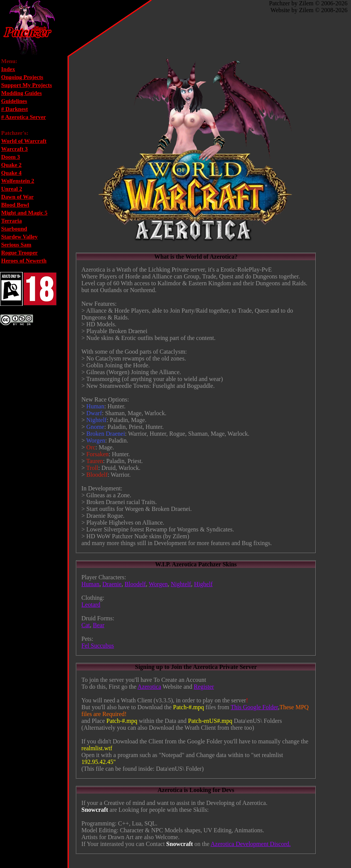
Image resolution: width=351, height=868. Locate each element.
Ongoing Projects (22, 77)
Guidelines (14, 101)
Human (91, 584)
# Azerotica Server (24, 117)
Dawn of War (17, 197)
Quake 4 (11, 173)
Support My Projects (27, 85)
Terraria (11, 221)
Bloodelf (135, 584)
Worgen (158, 584)
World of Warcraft (24, 141)
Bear (99, 625)
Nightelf (181, 584)
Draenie (112, 584)
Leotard (91, 605)
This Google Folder (254, 707)
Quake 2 (11, 165)
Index (8, 69)
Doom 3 (11, 157)
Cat (86, 625)
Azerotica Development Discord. (251, 844)
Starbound (14, 229)
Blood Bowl (15, 205)
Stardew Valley (19, 237)
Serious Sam (16, 245)
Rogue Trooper (19, 253)
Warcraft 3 (14, 149)
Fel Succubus (98, 646)
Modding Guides (21, 93)
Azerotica (149, 687)
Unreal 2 (12, 189)
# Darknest (14, 109)
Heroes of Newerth (24, 261)
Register (204, 687)
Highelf (203, 584)
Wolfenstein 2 (18, 181)
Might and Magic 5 (24, 213)
